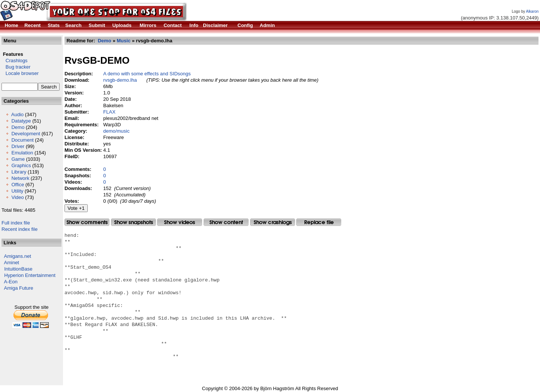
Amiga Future (19, 288)
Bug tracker (16, 67)
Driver (18, 146)
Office (18, 185)
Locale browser (20, 73)
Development (26, 134)
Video (17, 197)
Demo (18, 127)
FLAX (109, 112)
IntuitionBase (18, 269)
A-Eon (11, 282)
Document (22, 140)
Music (124, 41)
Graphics (21, 165)
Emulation (22, 153)
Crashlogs (14, 61)
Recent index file (19, 229)
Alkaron (532, 11)
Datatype (21, 121)
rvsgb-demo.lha (120, 80)
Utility (17, 191)
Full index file (16, 223)
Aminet (12, 263)
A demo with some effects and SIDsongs (147, 74)
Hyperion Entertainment (30, 275)
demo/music (116, 131)
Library (19, 172)
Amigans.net (18, 256)
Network (20, 178)
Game (18, 159)
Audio (17, 114)
